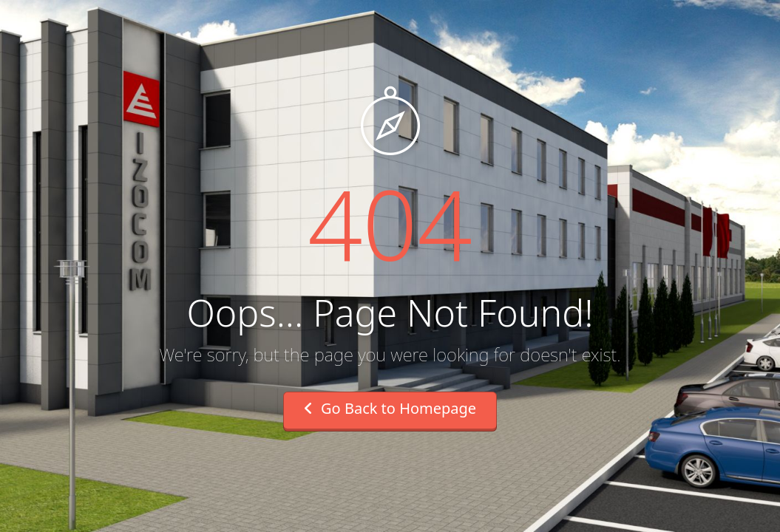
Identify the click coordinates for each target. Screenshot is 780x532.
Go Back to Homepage (390, 408)
